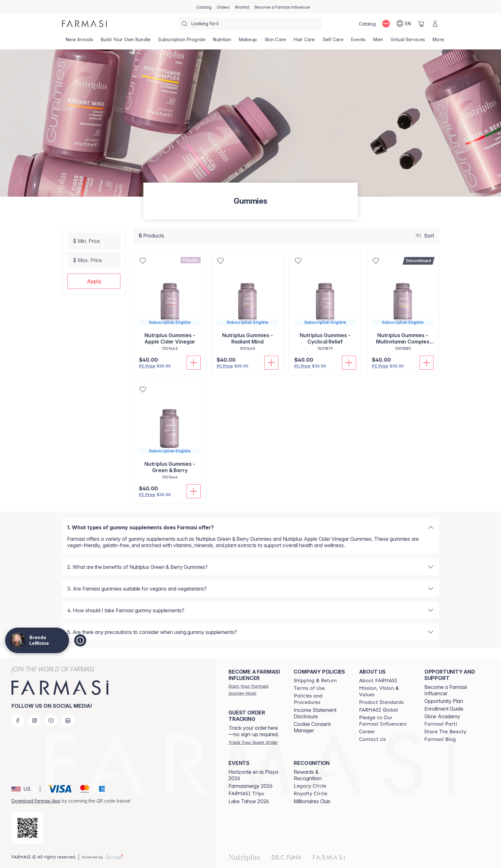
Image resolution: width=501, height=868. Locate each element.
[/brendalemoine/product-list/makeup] (248, 42)
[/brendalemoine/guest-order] (253, 742)
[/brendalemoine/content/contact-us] (373, 739)
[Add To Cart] (194, 363)
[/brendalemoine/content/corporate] (379, 710)
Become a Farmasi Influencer (446, 690)
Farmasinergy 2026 (250, 786)
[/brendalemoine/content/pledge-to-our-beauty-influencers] (386, 721)
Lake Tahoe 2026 (249, 801)
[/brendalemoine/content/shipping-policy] (315, 681)
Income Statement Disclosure (315, 713)
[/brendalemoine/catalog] (204, 7)
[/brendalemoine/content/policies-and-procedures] (320, 699)
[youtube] (51, 721)
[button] (94, 281)
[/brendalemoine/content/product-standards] (382, 702)
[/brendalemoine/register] (223, 7)
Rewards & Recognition (308, 775)
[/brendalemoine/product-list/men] (378, 42)
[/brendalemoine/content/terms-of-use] (309, 688)
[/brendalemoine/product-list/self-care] (333, 42)
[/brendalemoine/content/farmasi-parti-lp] (441, 724)
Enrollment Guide (444, 709)
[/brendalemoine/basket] (421, 24)
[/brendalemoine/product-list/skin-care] (275, 42)
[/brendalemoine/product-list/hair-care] (304, 42)
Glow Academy (442, 716)
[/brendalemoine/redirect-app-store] (27, 828)
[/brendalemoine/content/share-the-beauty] (445, 732)
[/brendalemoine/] (84, 24)
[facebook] (18, 721)
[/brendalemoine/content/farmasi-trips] (246, 794)
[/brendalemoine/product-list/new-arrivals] (80, 42)
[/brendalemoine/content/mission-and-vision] (386, 691)
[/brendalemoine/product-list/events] (358, 42)
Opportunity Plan (444, 701)
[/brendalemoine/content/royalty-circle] (310, 794)
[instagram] (35, 721)
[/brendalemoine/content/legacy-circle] (310, 786)
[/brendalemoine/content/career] (367, 732)
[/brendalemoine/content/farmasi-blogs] (440, 739)
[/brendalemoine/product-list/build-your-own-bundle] (126, 42)
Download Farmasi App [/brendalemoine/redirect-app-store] (36, 801)
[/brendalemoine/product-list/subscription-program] (182, 42)
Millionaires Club (312, 801)
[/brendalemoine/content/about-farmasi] (378, 681)
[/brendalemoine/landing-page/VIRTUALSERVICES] (408, 42)
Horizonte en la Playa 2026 (253, 775)
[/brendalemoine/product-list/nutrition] (222, 42)
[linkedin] (68, 721)
